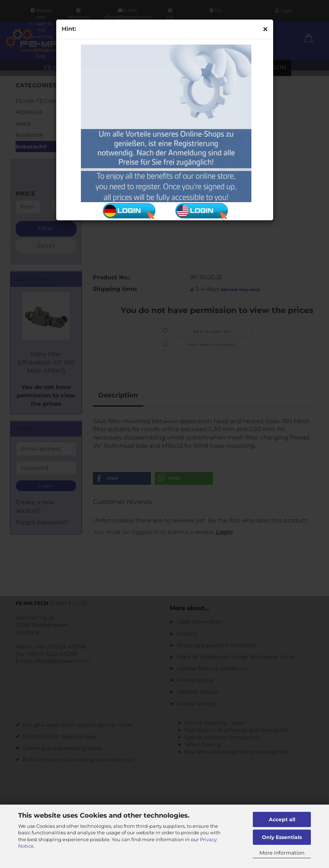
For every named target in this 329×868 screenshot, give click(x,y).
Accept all (282, 819)
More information (282, 853)
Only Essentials (282, 837)
